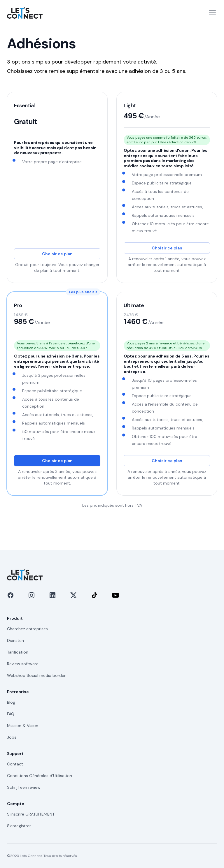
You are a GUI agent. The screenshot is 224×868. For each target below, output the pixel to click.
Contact (15, 764)
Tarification (18, 652)
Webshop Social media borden (37, 675)
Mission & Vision (23, 726)
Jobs (12, 737)
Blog (11, 702)
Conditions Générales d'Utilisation (40, 776)
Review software (23, 664)
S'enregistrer (19, 826)
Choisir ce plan (57, 254)
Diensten (15, 640)
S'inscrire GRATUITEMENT (31, 814)
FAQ (11, 714)
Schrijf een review (24, 787)
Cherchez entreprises (27, 629)
